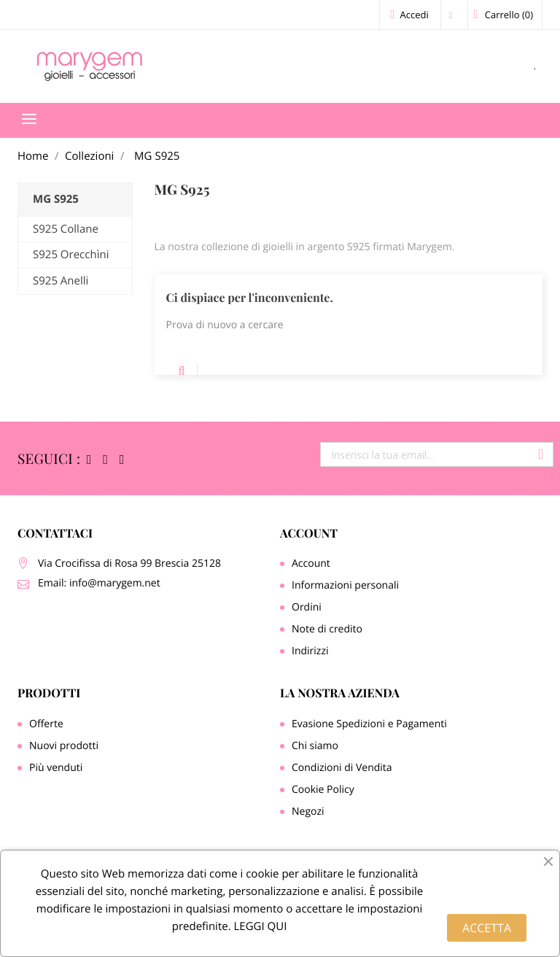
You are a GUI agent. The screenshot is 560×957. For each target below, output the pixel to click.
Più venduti (56, 768)
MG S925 (56, 199)
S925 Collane (66, 229)
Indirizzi (310, 651)
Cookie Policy (323, 790)
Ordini (307, 607)
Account (309, 534)
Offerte (46, 724)
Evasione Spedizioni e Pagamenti (369, 724)
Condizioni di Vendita (342, 768)
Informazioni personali (345, 585)
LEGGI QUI (259, 926)
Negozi (308, 811)
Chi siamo (315, 746)
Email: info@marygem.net (99, 583)
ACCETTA (487, 928)
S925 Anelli (61, 281)
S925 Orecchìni (71, 255)
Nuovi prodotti (64, 746)
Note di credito (327, 629)
